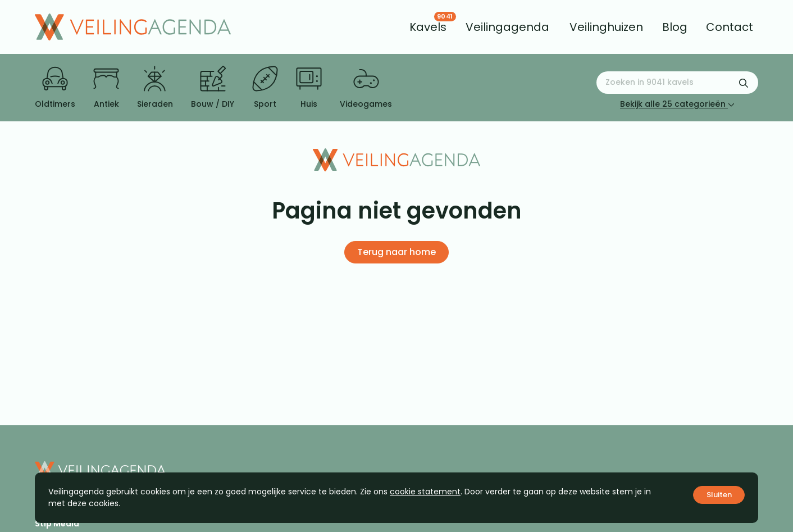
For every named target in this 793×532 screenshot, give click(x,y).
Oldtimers (55, 88)
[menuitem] (428, 27)
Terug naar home (396, 252)
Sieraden (155, 88)
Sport (265, 88)
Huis (309, 88)
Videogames (366, 88)
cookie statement (425, 492)
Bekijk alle (677, 104)
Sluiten (719, 495)
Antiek (106, 88)
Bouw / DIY (213, 88)
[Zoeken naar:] (677, 83)
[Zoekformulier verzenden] (744, 83)
